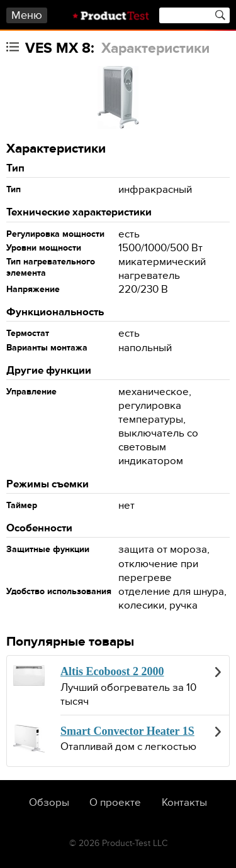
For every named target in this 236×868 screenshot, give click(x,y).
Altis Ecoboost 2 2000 (112, 671)
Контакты (184, 803)
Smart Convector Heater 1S (127, 731)
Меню (27, 15)
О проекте (115, 803)
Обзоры (49, 803)
